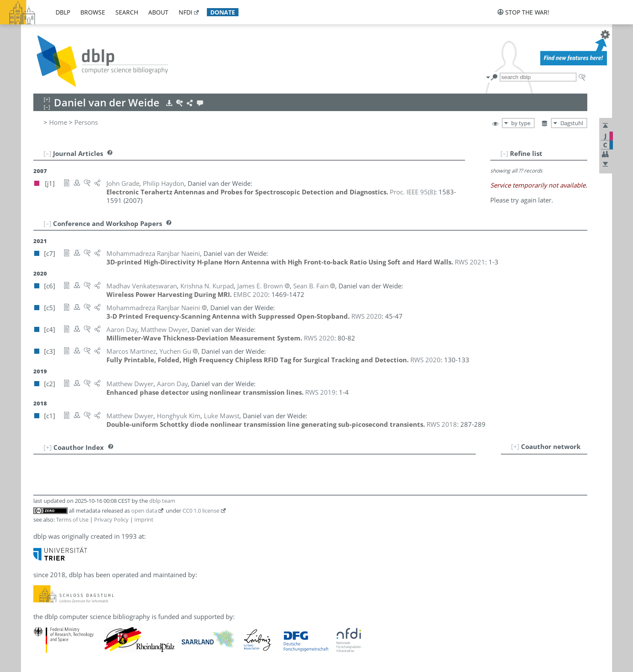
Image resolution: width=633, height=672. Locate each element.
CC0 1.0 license (201, 511)
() (412, 192)
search (127, 12)
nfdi (185, 12)
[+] (515, 446)
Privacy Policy (111, 519)
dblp (63, 12)
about (158, 12)
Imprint (144, 519)
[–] (504, 153)
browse (93, 12)
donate (223, 12)
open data (144, 511)
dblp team (162, 501)
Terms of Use (72, 519)
